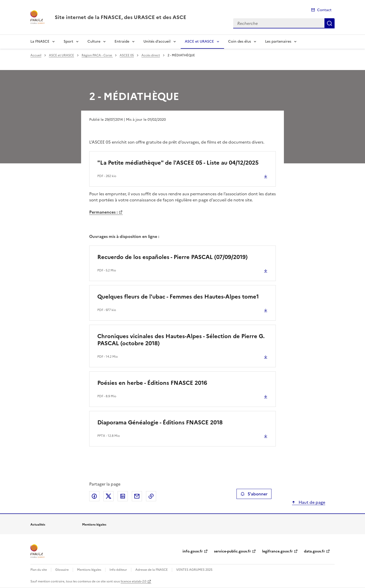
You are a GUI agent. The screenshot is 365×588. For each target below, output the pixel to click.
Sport (68, 41)
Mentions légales (89, 570)
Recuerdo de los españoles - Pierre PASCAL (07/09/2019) (172, 257)
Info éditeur (118, 570)
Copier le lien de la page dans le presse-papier (151, 496)
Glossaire (62, 570)
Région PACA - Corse (97, 55)
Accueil (36, 55)
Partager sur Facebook (94, 496)
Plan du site (39, 570)
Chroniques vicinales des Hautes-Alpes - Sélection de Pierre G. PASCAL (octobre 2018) (181, 340)
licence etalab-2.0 (133, 581)
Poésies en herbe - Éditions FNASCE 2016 (152, 383)
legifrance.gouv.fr (277, 551)
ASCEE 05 (127, 55)
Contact (324, 10)
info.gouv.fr (193, 551)
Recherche (330, 23)
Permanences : (103, 212)
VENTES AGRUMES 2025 (194, 570)
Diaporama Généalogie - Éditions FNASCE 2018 (160, 422)
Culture (94, 41)
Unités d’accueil (157, 41)
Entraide (122, 41)
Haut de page (311, 502)
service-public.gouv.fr (232, 551)
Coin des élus (240, 41)
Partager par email (137, 496)
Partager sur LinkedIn (123, 496)
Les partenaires (278, 41)
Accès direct (151, 55)
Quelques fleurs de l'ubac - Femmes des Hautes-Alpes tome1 (178, 297)
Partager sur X (108, 496)
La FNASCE (40, 41)
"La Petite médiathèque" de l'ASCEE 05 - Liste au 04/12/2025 (178, 163)
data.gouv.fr (314, 551)
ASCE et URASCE (199, 41)
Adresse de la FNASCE (152, 570)
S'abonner (254, 494)
